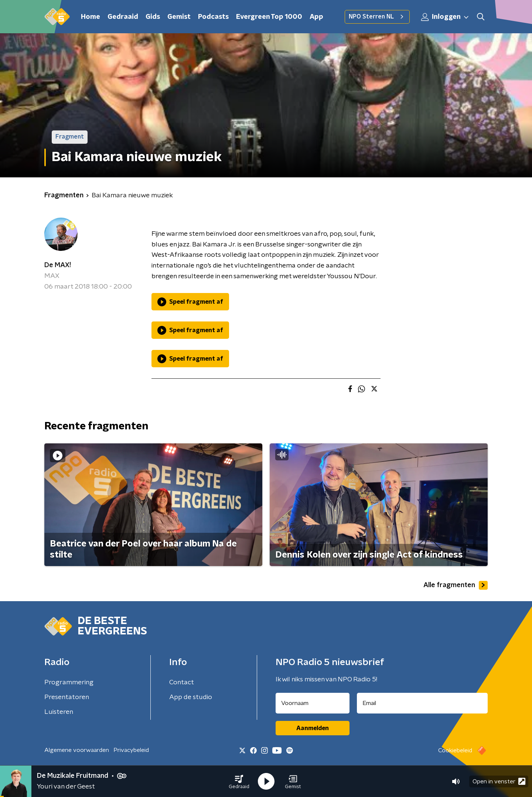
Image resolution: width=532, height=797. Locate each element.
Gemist (179, 17)
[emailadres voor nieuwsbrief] (422, 703)
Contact (182, 682)
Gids (153, 17)
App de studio (191, 697)
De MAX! (58, 265)
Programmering (69, 682)
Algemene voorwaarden (77, 750)
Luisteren (59, 712)
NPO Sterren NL (377, 17)
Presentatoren (67, 697)
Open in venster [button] (499, 781)
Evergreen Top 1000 (269, 17)
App (316, 17)
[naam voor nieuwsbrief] (313, 703)
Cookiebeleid (455, 750)
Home (91, 17)
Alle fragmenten (456, 585)
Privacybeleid (131, 750)
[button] (239, 781)
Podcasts (213, 17)
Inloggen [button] (445, 17)
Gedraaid (123, 17)
